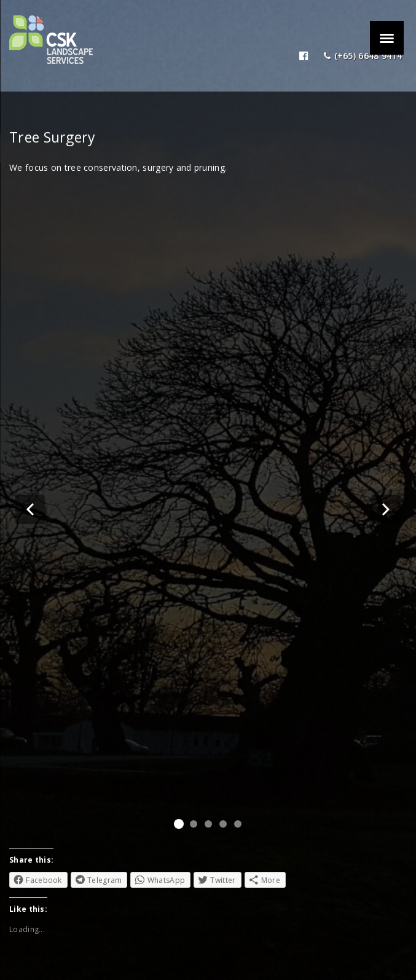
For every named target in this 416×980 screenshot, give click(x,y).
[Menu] (387, 38)
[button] (30, 509)
